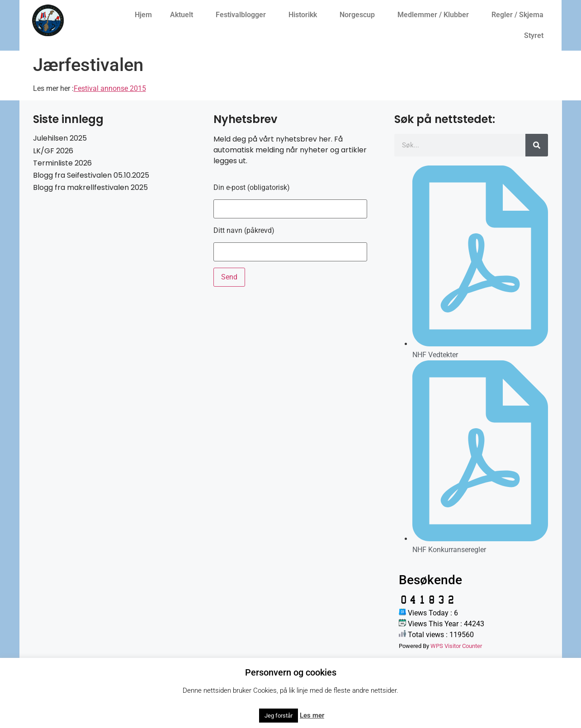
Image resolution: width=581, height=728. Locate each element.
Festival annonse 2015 (110, 88)
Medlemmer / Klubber (435, 15)
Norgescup (359, 15)
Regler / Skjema (520, 15)
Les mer (312, 715)
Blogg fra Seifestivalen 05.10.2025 (91, 175)
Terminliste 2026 (62, 163)
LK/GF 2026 (53, 151)
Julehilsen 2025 (60, 138)
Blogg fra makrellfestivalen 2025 (90, 187)
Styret (536, 36)
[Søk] (537, 145)
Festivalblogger (243, 15)
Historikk (305, 15)
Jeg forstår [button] (279, 716)
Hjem (143, 15)
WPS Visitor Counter (456, 646)
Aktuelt (184, 15)
